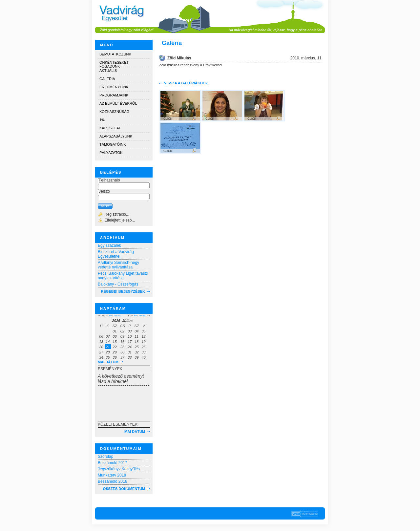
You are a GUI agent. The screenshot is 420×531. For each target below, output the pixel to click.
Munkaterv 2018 (112, 475)
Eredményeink (114, 87)
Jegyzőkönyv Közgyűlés (119, 469)
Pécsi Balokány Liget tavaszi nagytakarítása (123, 276)
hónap (117, 316)
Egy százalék (109, 245)
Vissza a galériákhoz (186, 83)
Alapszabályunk (116, 136)
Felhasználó (109, 180)
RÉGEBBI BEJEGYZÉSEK (123, 291)
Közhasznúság (114, 112)
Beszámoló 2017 (112, 463)
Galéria (107, 79)
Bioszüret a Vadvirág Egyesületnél (116, 254)
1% (102, 120)
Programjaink (114, 95)
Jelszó (104, 191)
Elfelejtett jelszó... (120, 220)
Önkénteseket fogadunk (114, 64)
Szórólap (105, 457)
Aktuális (108, 71)
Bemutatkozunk (115, 54)
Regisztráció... (117, 214)
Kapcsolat (110, 128)
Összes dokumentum (124, 489)
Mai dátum (108, 362)
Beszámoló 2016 (112, 481)
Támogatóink (113, 144)
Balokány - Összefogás (118, 284)
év (110, 316)
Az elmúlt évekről (118, 103)
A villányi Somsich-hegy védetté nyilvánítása (118, 265)
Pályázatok (111, 153)
